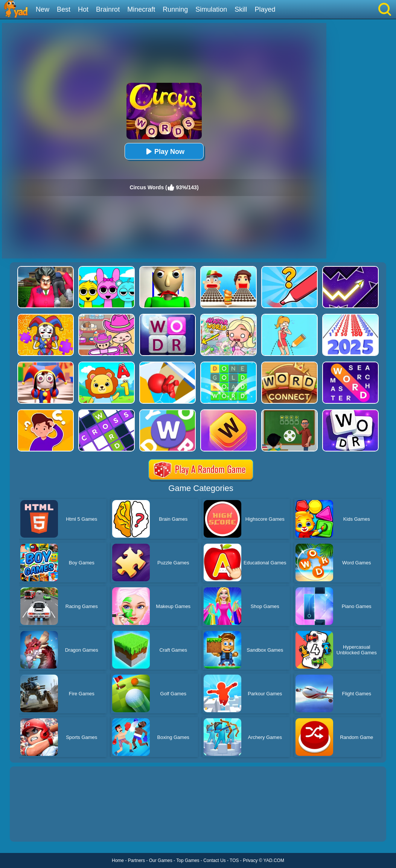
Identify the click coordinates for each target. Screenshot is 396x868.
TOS (234, 860)
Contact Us (214, 860)
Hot (83, 9)
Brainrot (108, 9)
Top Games (188, 860)
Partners (136, 860)
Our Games (161, 860)
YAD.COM (274, 860)
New (43, 9)
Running (175, 9)
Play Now (164, 151)
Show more (35, 827)
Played (265, 9)
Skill (241, 9)
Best (64, 9)
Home (118, 860)
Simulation (211, 9)
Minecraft (141, 9)
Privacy (250, 860)
